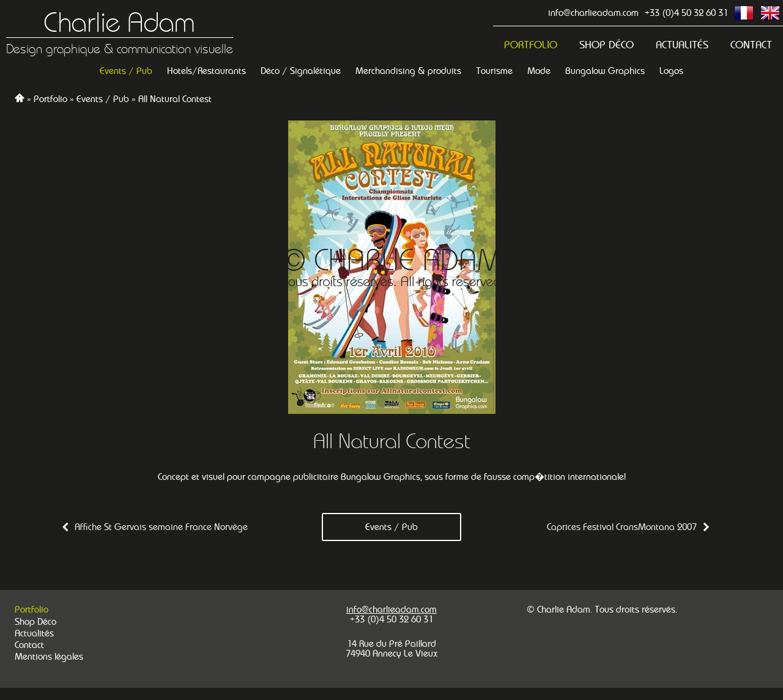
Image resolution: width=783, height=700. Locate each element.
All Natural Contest (175, 99)
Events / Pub (103, 99)
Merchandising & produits (408, 71)
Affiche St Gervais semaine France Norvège (161, 527)
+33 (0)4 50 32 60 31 (686, 13)
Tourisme (494, 71)
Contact (751, 45)
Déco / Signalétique (301, 71)
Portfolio (531, 45)
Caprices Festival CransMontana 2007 (622, 527)
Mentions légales (49, 657)
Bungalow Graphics (605, 71)
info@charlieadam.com (593, 13)
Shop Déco (607, 45)
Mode (539, 71)
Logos (671, 71)
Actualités (682, 45)
